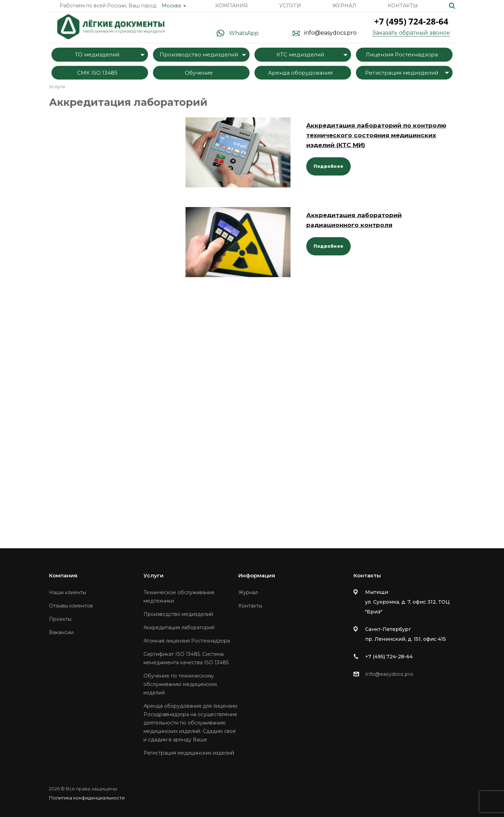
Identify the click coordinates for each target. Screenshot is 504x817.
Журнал (344, 6)
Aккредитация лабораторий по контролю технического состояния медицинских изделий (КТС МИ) (376, 135)
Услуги (290, 6)
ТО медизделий (97, 54)
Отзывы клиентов (71, 606)
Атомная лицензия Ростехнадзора (90, 286)
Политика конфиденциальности (87, 798)
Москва (171, 6)
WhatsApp (244, 33)
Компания (232, 6)
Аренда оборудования (300, 73)
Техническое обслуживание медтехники (106, 142)
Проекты (60, 619)
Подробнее (328, 166)
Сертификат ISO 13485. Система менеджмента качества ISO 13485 (97, 320)
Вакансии (61, 632)
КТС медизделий (300, 54)
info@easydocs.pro (330, 33)
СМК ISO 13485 (97, 73)
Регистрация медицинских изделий (103, 480)
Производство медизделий (199, 54)
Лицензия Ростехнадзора (402, 54)
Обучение (199, 73)
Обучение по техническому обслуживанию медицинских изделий (96, 361)
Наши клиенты (68, 592)
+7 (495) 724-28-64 (411, 21)
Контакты (403, 6)
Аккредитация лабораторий (106, 206)
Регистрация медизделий (402, 73)
